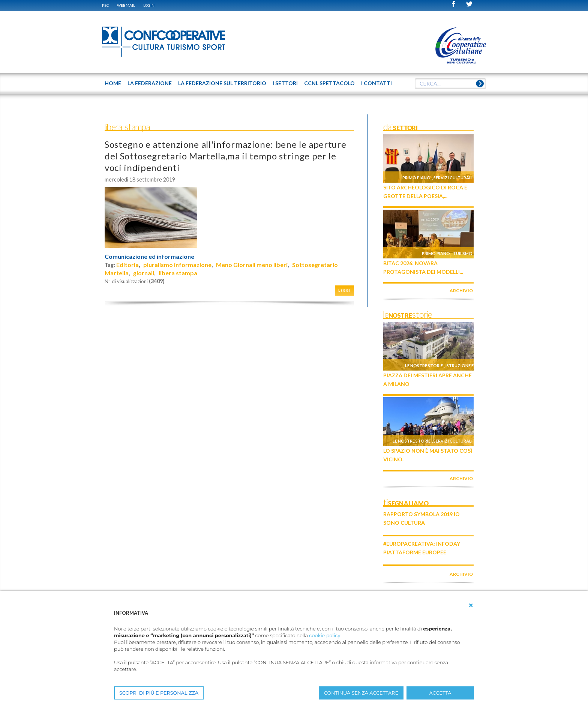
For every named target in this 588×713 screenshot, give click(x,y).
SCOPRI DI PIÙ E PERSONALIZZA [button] (159, 693)
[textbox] (450, 84)
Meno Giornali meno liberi (252, 265)
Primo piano (416, 178)
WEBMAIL (126, 5)
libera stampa (178, 273)
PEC (105, 5)
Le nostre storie (424, 366)
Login (149, 5)
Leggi (344, 290)
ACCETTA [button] (440, 693)
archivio (461, 290)
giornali (144, 273)
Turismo (463, 253)
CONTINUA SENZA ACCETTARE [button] (361, 693)
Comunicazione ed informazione (149, 257)
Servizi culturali (453, 178)
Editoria (127, 265)
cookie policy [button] (325, 636)
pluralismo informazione (177, 265)
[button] (471, 605)
